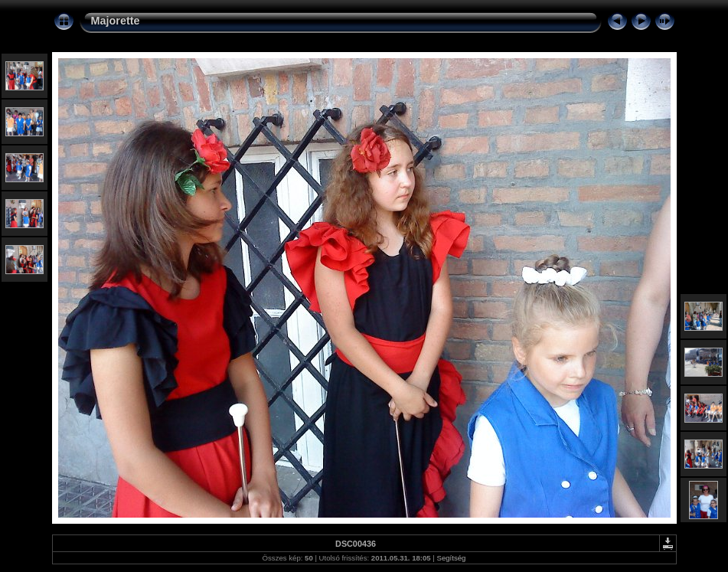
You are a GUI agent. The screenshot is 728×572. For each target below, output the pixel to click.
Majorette (116, 21)
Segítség (452, 558)
